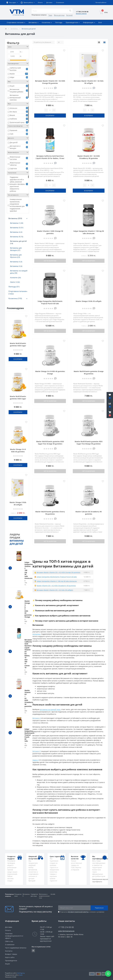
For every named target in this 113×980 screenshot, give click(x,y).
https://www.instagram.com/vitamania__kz (33, 951)
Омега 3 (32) (15, 282)
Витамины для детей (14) (18, 242)
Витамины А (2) (16, 232)
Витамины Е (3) (16, 262)
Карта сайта (10, 957)
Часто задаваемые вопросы (16, 948)
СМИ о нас (9, 941)
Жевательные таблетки (15, 164)
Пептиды (59, 22)
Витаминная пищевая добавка (16, 91)
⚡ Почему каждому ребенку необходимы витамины (58, 600)
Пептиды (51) (14, 287)
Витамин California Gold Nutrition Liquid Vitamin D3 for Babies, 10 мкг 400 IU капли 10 (50, 158)
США (11, 134)
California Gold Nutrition (15, 69)
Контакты (9, 951)
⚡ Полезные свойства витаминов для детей (53, 611)
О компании (60, 2)
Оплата (40, 2)
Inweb (21, 975)
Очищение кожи (18, 895)
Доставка (49, 2)
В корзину (18, 359)
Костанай (69, 15)
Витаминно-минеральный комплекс (15, 98)
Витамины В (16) (17, 237)
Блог (100, 22)
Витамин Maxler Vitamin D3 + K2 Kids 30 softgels (55, 590)
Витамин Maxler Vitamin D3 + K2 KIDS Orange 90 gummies (58, 572)
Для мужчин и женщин (15, 147)
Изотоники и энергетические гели (44, 896)
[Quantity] (50, 110)
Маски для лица (59, 15)
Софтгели (13, 169)
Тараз (50, 15)
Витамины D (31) (17, 228)
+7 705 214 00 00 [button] (66, 927)
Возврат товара (11, 954)
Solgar (12, 77)
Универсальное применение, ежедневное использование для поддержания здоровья (17, 205)
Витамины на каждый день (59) (19, 272)
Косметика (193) (15, 298)
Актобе (53, 894)
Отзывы (10, 28)
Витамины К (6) (16, 266)
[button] (110, 414)
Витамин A (37, 718)
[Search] (70, 11)
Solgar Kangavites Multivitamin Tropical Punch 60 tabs (29, 735)
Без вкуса (13, 112)
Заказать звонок (81, 14)
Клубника (13, 119)
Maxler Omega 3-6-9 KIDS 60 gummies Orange (18, 452)
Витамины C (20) (17, 223)
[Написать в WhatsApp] (108, 974)
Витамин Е (37, 751)
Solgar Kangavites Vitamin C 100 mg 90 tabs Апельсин (57, 581)
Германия (13, 130)
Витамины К (26, 895)
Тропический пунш (17, 122)
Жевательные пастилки (15, 158)
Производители (11, 961)
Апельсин (13, 108)
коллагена (36, 634)
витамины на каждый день (50, 709)
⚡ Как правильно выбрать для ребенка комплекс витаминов (61, 616)
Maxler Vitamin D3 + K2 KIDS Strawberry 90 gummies (56, 586)
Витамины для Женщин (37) (16, 249)
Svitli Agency (21, 973)
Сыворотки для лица (34, 895)
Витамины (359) (15, 218)
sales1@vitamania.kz (66, 931)
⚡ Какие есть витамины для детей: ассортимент (56, 605)
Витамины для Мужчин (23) (16, 256)
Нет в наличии (50, 261)
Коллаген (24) (15, 278)
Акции (19, 28)
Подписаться (99, 908)
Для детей (14, 142)
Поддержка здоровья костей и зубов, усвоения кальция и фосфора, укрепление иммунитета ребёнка (17, 184)
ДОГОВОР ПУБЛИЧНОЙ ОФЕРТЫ (78, 912)
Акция (12, 86)
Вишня (12, 115)
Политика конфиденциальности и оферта (14, 936)
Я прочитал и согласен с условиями (82, 912)
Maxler (12, 74)
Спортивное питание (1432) (17, 293)
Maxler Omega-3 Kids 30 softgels (89, 301)
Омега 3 (36, 760)
